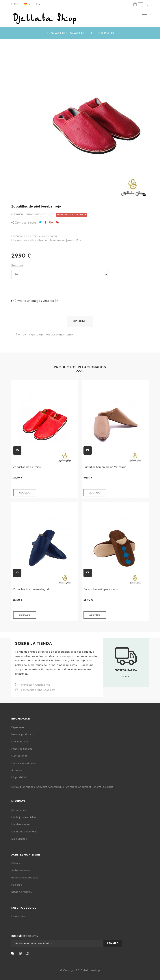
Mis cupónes (19, 839)
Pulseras (17, 885)
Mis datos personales (24, 832)
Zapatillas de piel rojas (27, 467)
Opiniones (80, 321)
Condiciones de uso (23, 763)
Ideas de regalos (22, 892)
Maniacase (18, 917)
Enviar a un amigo (27, 301)
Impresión (51, 301)
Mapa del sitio (20, 777)
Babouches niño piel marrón (101, 589)
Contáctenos (19, 756)
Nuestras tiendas (22, 749)
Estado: (30, 214)
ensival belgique (103, 787)
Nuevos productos (23, 735)
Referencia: (18, 214)
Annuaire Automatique (50, 787)
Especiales (18, 727)
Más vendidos (20, 742)
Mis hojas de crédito (24, 817)
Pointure (17, 266)
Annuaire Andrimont (79, 787)
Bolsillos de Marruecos (25, 878)
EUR (14, 4)
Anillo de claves (21, 871)
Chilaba (16, 863)
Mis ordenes (19, 810)
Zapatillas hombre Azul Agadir (32, 589)
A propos (17, 770)
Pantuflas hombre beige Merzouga (105, 467)
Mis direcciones (21, 825)
